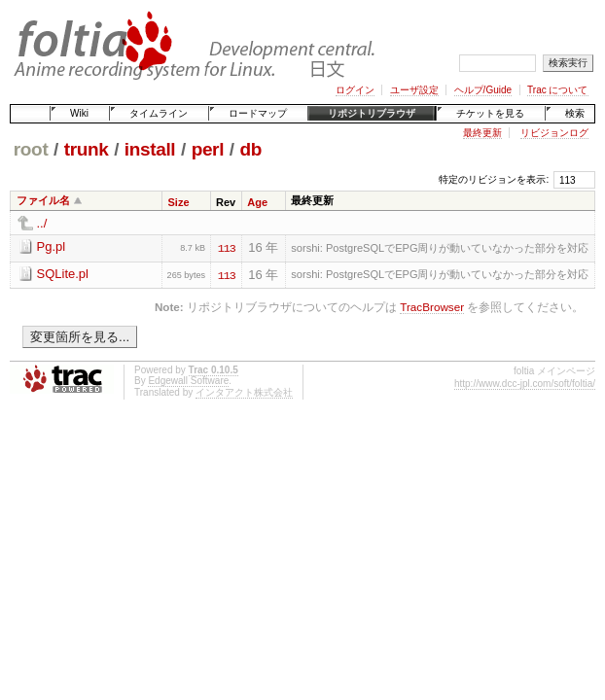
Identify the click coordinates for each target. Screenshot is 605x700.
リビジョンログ (554, 133)
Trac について (557, 90)
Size (179, 202)
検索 (575, 113)
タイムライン (159, 113)
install (150, 149)
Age (257, 202)
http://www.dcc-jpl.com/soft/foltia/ (525, 384)
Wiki (79, 113)
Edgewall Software (188, 381)
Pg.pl (52, 246)
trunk (87, 149)
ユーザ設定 (414, 90)
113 (227, 247)
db (250, 149)
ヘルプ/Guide (483, 90)
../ (42, 223)
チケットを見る (490, 113)
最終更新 (482, 133)
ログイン (355, 90)
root (31, 149)
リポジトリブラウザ (372, 113)
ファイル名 (43, 200)
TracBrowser (432, 307)
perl (208, 149)
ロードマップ (258, 113)
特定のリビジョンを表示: (494, 179)
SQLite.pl (63, 274)
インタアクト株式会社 (244, 392)
